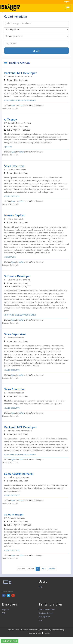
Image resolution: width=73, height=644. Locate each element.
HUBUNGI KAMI (10, 641)
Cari (37, 51)
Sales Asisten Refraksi (19, 474)
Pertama (21, 569)
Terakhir (52, 569)
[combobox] (36, 30)
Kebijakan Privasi (46, 613)
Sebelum (31, 569)
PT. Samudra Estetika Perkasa (17, 123)
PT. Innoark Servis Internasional (18, 77)
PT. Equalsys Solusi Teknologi (17, 280)
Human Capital (14, 215)
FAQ (40, 587)
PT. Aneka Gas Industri (14, 219)
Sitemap (47, 633)
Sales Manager (14, 514)
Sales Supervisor (15, 334)
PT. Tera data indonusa (15, 518)
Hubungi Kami (44, 617)
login (13, 105)
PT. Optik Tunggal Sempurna (17, 477)
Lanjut (43, 569)
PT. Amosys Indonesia (14, 338)
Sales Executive (14, 166)
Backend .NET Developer (20, 73)
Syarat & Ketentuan (47, 609)
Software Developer (17, 276)
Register (5, 609)
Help (41, 620)
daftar (21, 105)
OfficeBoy (11, 119)
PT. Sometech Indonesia (15, 170)
